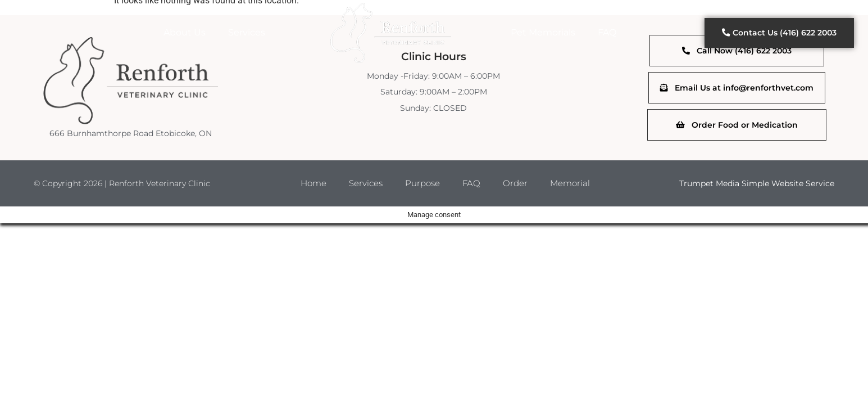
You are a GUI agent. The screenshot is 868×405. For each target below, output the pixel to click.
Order (518, 184)
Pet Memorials (543, 32)
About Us (185, 32)
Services (247, 32)
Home (308, 184)
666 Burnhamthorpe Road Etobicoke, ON (131, 133)
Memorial (574, 184)
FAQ (607, 32)
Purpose (423, 184)
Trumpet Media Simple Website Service (757, 184)
